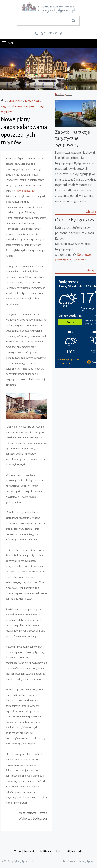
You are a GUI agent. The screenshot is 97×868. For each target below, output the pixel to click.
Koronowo (84, 255)
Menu (9, 43)
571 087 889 (51, 33)
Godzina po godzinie (69, 360)
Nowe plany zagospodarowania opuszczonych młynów (24, 107)
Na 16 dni (63, 364)
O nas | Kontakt (24, 851)
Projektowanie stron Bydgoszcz (79, 861)
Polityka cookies (51, 851)
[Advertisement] (76, 388)
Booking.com (64, 94)
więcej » (91, 212)
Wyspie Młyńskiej (26, 191)
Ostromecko (63, 260)
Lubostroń (79, 260)
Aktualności (15, 101)
